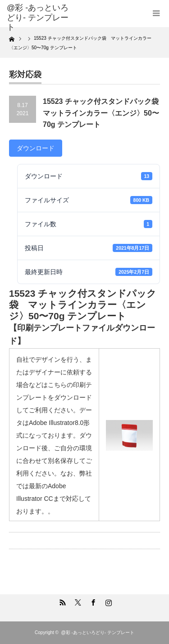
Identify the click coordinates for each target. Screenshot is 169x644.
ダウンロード (36, 148)
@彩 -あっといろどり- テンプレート (38, 17)
